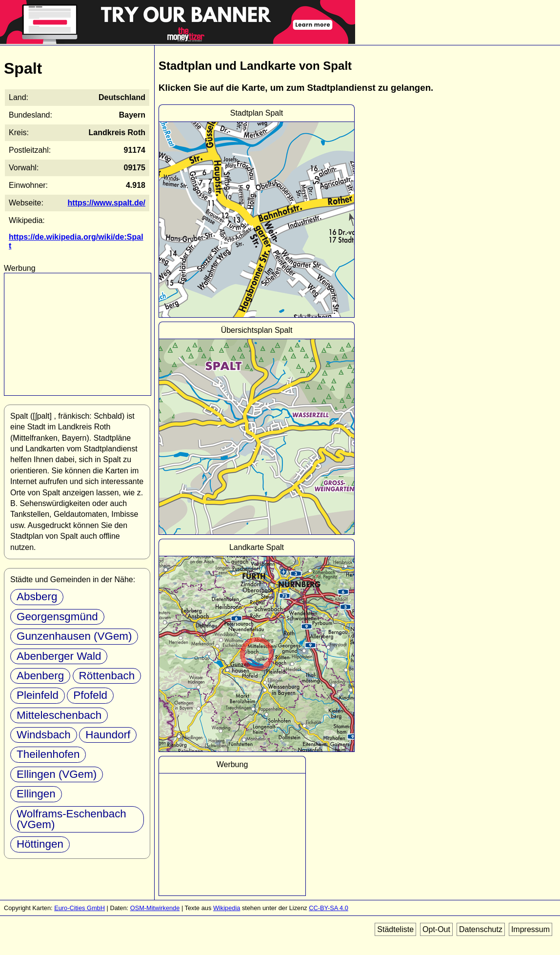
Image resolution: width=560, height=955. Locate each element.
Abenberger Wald (59, 656)
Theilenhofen (48, 754)
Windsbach (44, 735)
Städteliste (395, 929)
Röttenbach (107, 676)
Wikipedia (227, 908)
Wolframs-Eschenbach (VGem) (71, 819)
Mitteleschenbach (59, 715)
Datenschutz (481, 929)
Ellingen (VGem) (57, 774)
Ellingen (36, 794)
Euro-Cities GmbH (80, 908)
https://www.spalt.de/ (107, 203)
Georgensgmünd (57, 617)
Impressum (530, 929)
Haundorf (108, 735)
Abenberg (40, 676)
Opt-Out (436, 929)
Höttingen (40, 844)
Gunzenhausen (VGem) (74, 636)
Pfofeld (90, 695)
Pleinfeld (38, 695)
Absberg (37, 597)
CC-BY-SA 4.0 (329, 908)
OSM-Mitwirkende (155, 908)
